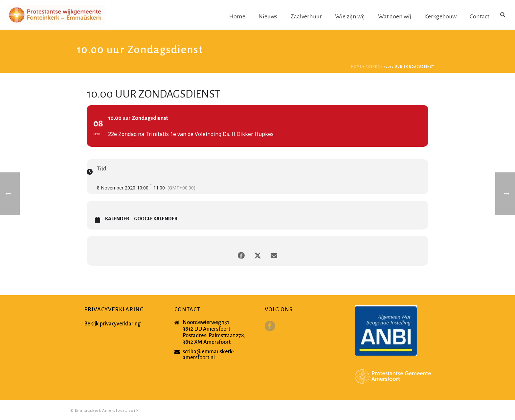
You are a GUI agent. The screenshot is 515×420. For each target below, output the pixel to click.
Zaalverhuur (306, 16)
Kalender (117, 219)
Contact (480, 16)
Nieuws (268, 16)
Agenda (373, 67)
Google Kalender (156, 219)
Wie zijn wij (350, 16)
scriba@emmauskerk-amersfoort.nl (209, 355)
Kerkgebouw (440, 16)
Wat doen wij (395, 16)
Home (237, 16)
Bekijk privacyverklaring (112, 324)
